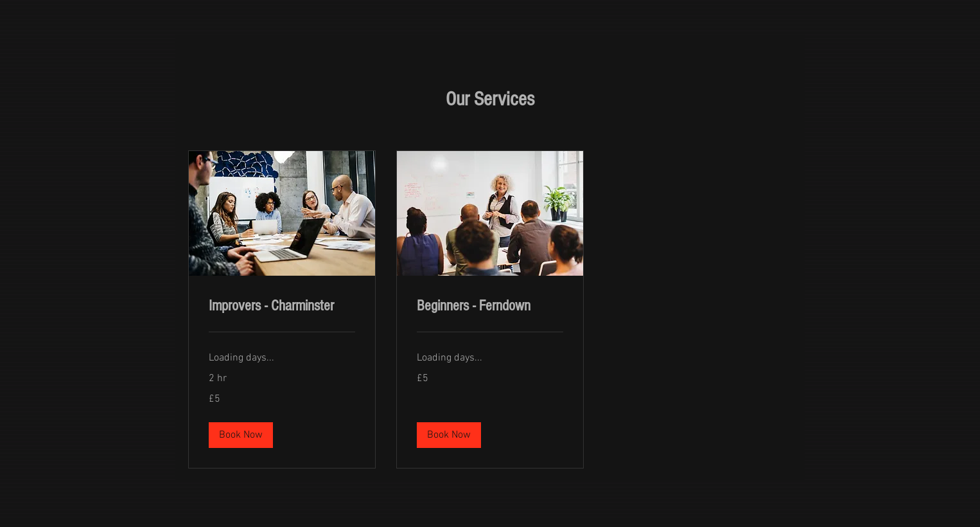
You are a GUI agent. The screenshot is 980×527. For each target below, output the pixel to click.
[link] (282, 306)
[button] (241, 435)
